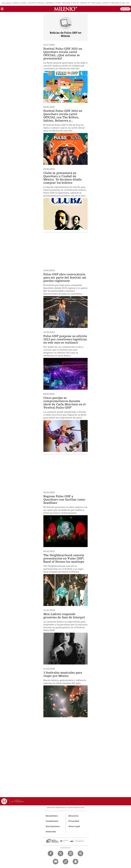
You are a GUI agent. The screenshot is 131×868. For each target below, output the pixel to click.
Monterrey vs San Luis (71, 3)
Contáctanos (52, 821)
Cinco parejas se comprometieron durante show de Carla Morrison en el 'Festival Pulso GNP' (65, 403)
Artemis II (106, 3)
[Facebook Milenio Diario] (51, 853)
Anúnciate (51, 832)
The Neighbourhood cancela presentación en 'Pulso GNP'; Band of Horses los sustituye (64, 558)
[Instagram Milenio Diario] (70, 853)
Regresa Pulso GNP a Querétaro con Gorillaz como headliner (64, 499)
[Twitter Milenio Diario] (61, 853)
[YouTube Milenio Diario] (56, 862)
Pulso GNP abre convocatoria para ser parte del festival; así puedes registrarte (65, 277)
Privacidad (74, 821)
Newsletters (52, 816)
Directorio (74, 816)
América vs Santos (20, 3)
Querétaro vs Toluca (53, 3)
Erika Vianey (96, 3)
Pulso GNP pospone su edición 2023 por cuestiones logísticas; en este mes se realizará (65, 339)
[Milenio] (65, 9)
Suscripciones (53, 826)
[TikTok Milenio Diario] (65, 862)
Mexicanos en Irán (118, 3)
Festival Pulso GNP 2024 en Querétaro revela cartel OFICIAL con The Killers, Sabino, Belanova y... (63, 116)
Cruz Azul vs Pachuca (36, 3)
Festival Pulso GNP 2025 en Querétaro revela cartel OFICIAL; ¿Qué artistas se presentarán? (63, 53)
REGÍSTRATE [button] (125, 9)
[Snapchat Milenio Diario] (75, 862)
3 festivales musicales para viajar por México (63, 674)
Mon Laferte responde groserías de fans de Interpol (64, 616)
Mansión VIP (86, 3)
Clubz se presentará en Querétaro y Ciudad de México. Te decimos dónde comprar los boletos (63, 178)
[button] (2, 10)
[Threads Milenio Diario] (80, 853)
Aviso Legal (74, 826)
